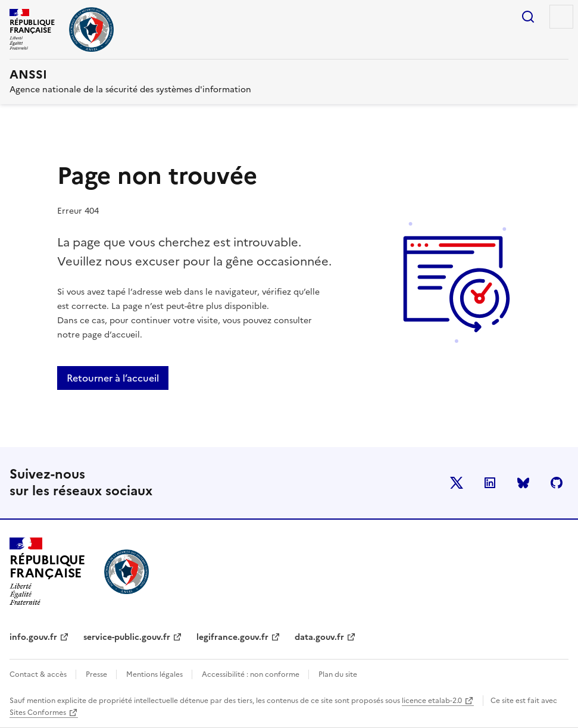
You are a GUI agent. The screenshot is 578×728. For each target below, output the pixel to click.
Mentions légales (155, 674)
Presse (97, 674)
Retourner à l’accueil (113, 378)
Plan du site (338, 674)
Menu (561, 17)
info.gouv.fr (33, 637)
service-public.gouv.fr (127, 637)
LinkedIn (490, 483)
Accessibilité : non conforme (251, 674)
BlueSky (523, 483)
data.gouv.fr (319, 637)
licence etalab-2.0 (432, 701)
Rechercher (528, 17)
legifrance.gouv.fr (232, 637)
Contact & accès (39, 674)
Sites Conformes (38, 713)
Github (557, 483)
